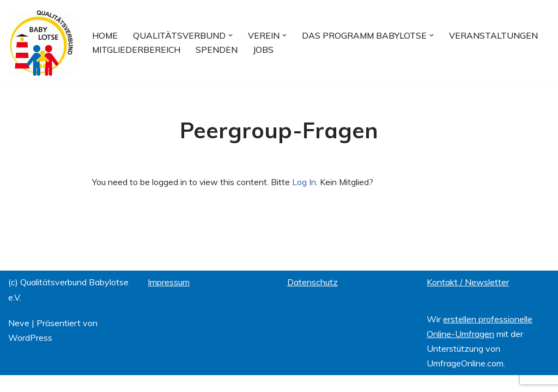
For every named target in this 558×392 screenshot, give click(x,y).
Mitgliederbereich (138, 50)
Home (105, 35)
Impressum (169, 299)
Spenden (220, 50)
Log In (305, 182)
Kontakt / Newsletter (468, 299)
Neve (19, 339)
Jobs (268, 50)
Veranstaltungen (499, 35)
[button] (233, 35)
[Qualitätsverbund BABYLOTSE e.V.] (41, 43)
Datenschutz (313, 299)
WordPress (30, 354)
